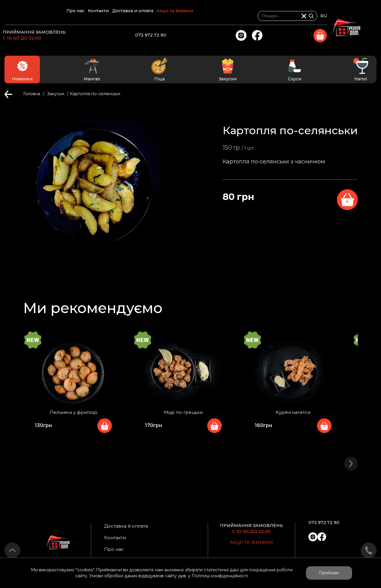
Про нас (108, 16)
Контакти (142, 16)
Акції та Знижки (242, 16)
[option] (72, 391)
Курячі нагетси (296, 414)
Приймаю (329, 573)
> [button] (351, 461)
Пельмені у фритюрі (73, 414)
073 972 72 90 (200, 34)
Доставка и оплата (188, 16)
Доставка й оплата (130, 526)
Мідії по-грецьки (185, 414)
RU (373, 16)
